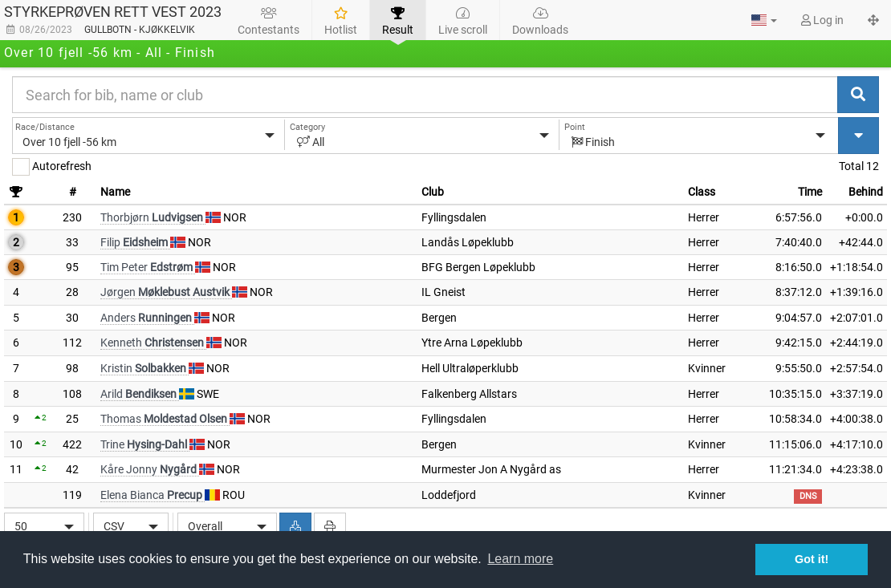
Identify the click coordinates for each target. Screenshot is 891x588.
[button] (764, 20)
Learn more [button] (520, 559)
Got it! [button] (812, 559)
